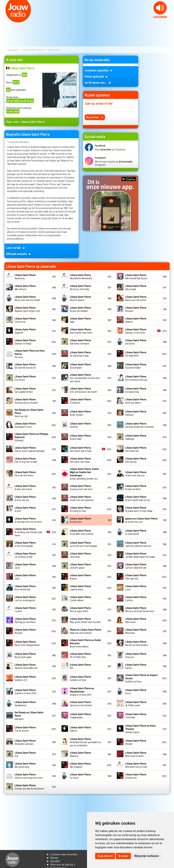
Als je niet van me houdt (27, 298)
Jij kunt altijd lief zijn (136, 566)
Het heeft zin (136, 449)
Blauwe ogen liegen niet (27, 309)
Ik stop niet (80, 520)
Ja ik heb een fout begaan (84, 544)
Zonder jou (136, 776)
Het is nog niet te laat (26, 460)
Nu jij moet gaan (25, 655)
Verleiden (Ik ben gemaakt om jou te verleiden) (85, 742)
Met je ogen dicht (80, 609)
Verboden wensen (25, 742)
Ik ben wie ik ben (25, 487)
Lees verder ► (16, 248)
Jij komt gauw (80, 566)
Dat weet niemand (80, 342)
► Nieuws (52, 858)
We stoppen (80, 765)
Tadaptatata (80, 716)
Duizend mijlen (136, 366)
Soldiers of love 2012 (25, 691)
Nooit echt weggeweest (27, 643)
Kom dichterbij (25, 588)
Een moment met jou (136, 378)
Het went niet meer (80, 460)
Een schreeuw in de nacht (83, 390)
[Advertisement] (156, 107)
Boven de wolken (80, 309)
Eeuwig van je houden (26, 401)
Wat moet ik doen (136, 754)
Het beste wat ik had (81, 449)
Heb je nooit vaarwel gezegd (29, 449)
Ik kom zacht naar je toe (138, 498)
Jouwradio (13, 50)
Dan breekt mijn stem (81, 331)
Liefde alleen (80, 598)
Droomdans (80, 366)
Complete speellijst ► (99, 70)
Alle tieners (25, 287)
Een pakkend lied (25, 390)
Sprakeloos (25, 704)
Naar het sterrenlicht (85, 631)
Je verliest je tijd (25, 555)
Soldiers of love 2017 (82, 691)
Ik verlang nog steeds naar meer (28, 532)
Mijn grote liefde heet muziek (85, 620)
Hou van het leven (25, 474)
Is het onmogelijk (25, 544)
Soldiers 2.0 (25, 678)
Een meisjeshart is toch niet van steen (85, 378)
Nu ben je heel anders (137, 643)
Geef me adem (136, 401)
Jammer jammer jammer (138, 544)
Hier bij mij (136, 460)
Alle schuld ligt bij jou (136, 276)
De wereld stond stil (25, 366)
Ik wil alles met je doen (82, 532)
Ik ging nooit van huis (81, 487)
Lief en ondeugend (25, 598)
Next (170, 20)
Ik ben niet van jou (136, 474)
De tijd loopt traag (80, 354)
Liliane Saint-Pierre (33, 50)
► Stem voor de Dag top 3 (61, 864)
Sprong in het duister (81, 704)
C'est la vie (25, 320)
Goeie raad (80, 437)
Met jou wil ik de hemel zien (140, 609)
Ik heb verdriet (136, 487)
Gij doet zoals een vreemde (140, 425)
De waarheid (136, 354)
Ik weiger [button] (123, 856)
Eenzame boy (136, 390)
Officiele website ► (19, 254)
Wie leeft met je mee (136, 765)
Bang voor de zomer (136, 298)
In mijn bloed (136, 532)
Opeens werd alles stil (26, 666)
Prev (4, 20)
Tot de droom (25, 729)
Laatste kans (80, 588)
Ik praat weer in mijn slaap (139, 509)
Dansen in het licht (136, 331)
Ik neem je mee (80, 509)
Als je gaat (136, 287)
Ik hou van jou (25, 498)
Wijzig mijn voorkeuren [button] (146, 856)
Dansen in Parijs (25, 342)
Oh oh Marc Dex (80, 655)
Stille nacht (136, 704)
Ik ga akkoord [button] (105, 856)
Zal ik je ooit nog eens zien (29, 776)
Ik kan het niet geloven (82, 498)
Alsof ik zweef (80, 298)
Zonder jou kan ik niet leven (29, 787)
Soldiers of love (80, 678)
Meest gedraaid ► (97, 76)
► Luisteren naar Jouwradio (62, 854)
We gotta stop (25, 765)
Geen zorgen (80, 413)
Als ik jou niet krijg (80, 287)
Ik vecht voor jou (141, 520)
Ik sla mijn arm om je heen (28, 520)
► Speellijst (53, 861)
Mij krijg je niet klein (25, 620)
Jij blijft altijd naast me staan (140, 555)
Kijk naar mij (136, 577)
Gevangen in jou (25, 425)
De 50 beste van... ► (98, 83)
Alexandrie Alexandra (81, 276)
